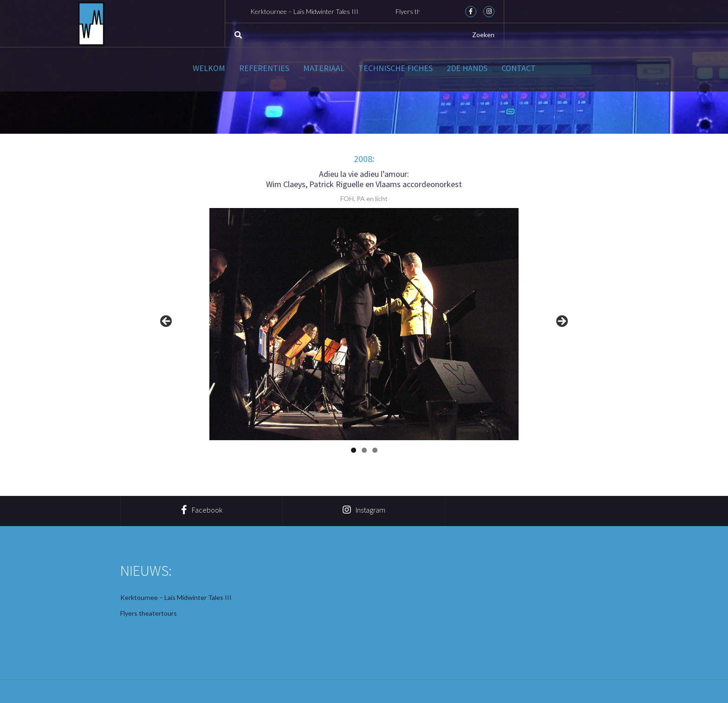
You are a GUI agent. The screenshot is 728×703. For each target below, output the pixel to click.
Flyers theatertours (149, 613)
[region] (364, 324)
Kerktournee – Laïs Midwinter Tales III (307, 11)
